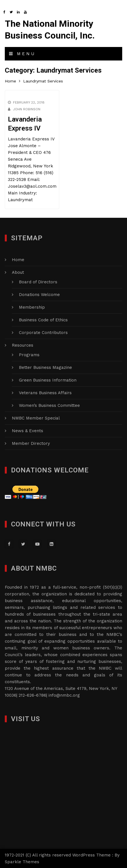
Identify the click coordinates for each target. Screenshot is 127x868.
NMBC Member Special (36, 418)
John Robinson (27, 109)
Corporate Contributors (43, 333)
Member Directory (31, 443)
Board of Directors (38, 282)
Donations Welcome (39, 295)
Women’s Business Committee (49, 405)
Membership (32, 307)
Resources (23, 345)
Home (18, 260)
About (18, 272)
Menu (22, 54)
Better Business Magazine (45, 367)
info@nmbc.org (64, 695)
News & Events (28, 431)
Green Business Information (48, 380)
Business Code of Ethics (43, 320)
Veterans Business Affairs (45, 393)
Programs (29, 355)
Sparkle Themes (22, 862)
